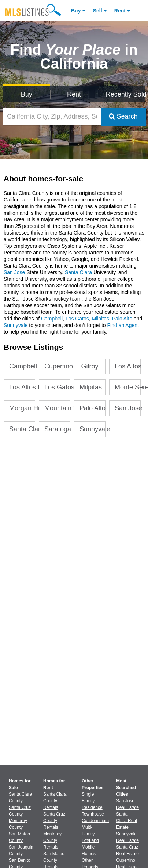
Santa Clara (79, 272)
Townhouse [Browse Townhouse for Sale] (93, 814)
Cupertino (57, 366)
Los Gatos (77, 319)
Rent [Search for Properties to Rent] (74, 94)
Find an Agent (123, 325)
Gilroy (90, 366)
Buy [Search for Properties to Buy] (27, 94)
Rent (120, 11)
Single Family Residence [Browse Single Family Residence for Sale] (92, 801)
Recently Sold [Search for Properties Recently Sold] (126, 94)
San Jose (14, 272)
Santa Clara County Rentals (55, 801)
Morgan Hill (22, 408)
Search (123, 116)
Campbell (52, 319)
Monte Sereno (128, 387)
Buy (76, 11)
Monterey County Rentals (52, 840)
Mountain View (57, 408)
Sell (98, 11)
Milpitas (100, 319)
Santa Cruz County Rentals (54, 821)
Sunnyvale (16, 325)
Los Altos (128, 366)
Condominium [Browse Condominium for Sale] (95, 821)
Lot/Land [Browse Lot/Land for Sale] (90, 840)
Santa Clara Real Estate (127, 821)
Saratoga (57, 429)
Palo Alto (122, 319)
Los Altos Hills (22, 387)
